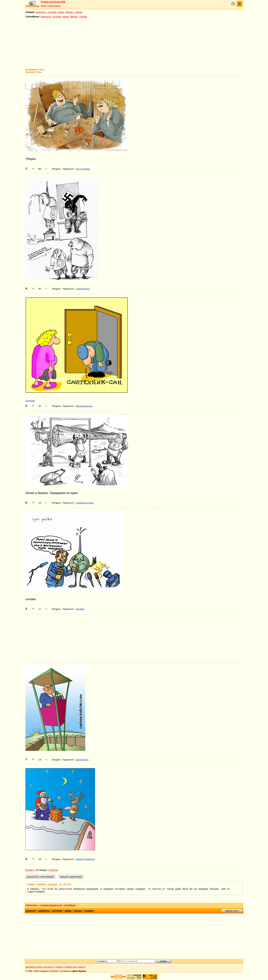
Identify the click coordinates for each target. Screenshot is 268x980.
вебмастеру (71, 967)
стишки (78, 12)
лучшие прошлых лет (51, 905)
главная (30, 911)
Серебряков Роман (85, 503)
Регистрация (54, 6)
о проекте (59, 967)
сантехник (30, 401)
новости (82, 967)
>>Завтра (53, 870)
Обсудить (56, 169)
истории (52, 12)
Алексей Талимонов (85, 859)
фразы (69, 12)
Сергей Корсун (83, 289)
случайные (70, 905)
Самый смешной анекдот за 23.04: (50, 884)
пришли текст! (232, 911)
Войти (44, 6)
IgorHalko (80, 609)
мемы (61, 12)
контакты (48, 967)
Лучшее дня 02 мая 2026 (53, 2)
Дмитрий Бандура (84, 406)
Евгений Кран (82, 760)
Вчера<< (30, 870)
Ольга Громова (83, 169)
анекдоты (41, 12)
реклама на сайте (34, 967)
